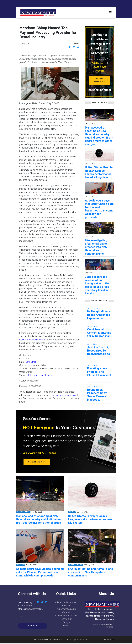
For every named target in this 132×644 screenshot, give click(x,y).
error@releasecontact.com (63, 395)
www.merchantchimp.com (32, 340)
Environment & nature (66, 609)
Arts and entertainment (66, 602)
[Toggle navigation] (110, 12)
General (66, 612)
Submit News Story (99, 80)
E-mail (21, 617)
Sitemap (110, 627)
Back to (109, 640)
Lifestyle (66, 622)
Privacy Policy (107, 624)
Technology (66, 619)
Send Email (31, 362)
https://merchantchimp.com (42, 375)
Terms (95, 624)
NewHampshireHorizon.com (55, 640)
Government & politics (66, 616)
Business (66, 606)
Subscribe (33, 626)
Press (66, 626)
